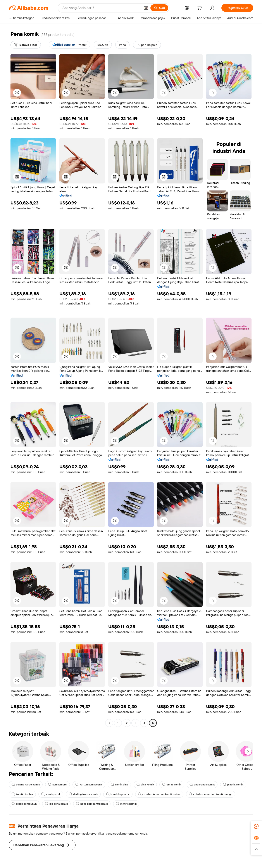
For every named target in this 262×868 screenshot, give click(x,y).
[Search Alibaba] (101, 8)
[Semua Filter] (26, 45)
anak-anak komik (202, 785)
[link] (256, 827)
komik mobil (58, 785)
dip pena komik (56, 804)
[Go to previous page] (109, 723)
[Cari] (159, 8)
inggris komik (126, 804)
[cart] (200, 9)
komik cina (119, 785)
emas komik (172, 785)
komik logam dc (118, 794)
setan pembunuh (24, 804)
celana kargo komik (26, 785)
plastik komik (233, 785)
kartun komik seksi (89, 785)
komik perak (51, 794)
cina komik (145, 785)
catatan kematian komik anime (159, 794)
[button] (146, 8)
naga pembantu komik (92, 804)
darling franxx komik (83, 794)
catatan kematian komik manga (211, 794)
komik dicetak (22, 794)
